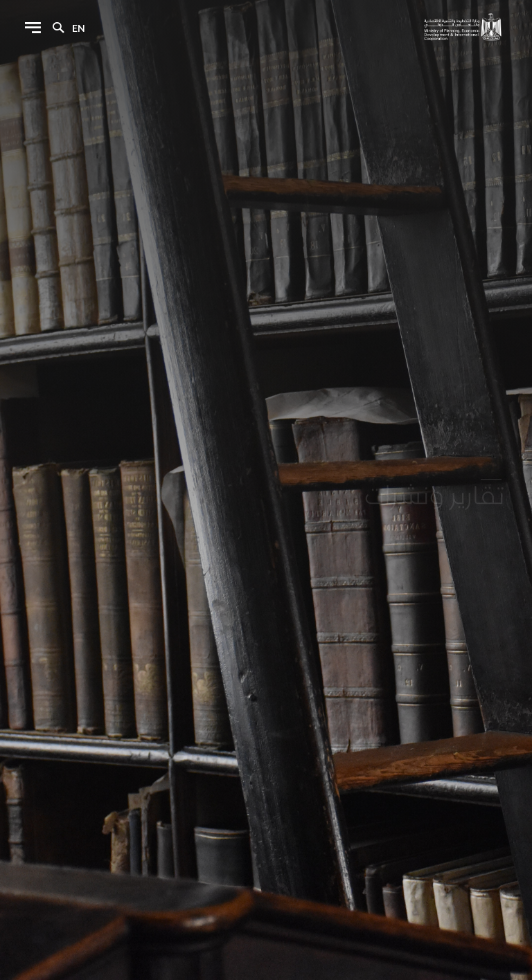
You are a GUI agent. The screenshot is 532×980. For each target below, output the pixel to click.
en (79, 28)
